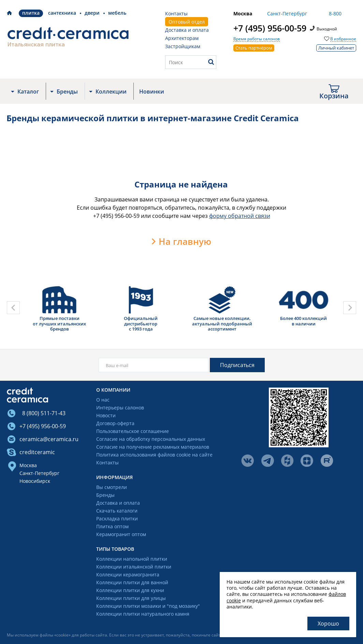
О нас (103, 400)
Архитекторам (182, 38)
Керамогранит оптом (121, 535)
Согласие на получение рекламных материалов (153, 447)
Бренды (67, 92)
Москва (28, 465)
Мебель (117, 13)
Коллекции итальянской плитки (134, 567)
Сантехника (62, 13)
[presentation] (13, 308)
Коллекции (111, 92)
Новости (106, 416)
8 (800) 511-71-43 (42, 413)
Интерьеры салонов (120, 408)
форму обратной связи (240, 216)
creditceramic (37, 452)
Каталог (28, 92)
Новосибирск (35, 481)
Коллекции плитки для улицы (131, 598)
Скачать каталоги (117, 511)
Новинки (152, 92)
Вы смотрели (112, 487)
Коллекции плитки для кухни (130, 591)
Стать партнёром (254, 48)
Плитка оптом (112, 527)
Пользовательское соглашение (133, 431)
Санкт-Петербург (39, 473)
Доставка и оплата (187, 30)
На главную (185, 241)
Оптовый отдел (187, 22)
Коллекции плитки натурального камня (143, 614)
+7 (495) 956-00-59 (270, 28)
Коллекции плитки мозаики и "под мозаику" (148, 606)
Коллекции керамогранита (128, 575)
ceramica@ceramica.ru (49, 439)
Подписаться (237, 365)
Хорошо (328, 624)
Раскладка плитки (117, 519)
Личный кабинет (336, 48)
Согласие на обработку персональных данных (151, 439)
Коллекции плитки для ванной (132, 583)
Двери (92, 13)
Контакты (176, 13)
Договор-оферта (115, 424)
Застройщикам (183, 46)
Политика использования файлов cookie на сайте (154, 455)
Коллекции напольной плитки (132, 559)
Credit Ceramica (9, 13)
